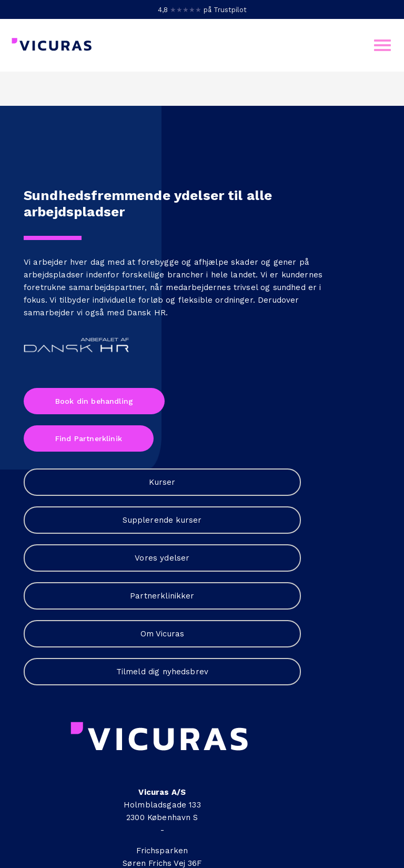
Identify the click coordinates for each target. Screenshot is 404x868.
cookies (230, 825)
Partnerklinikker (249, 334)
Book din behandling (94, 476)
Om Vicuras (249, 378)
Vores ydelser (249, 290)
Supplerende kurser (249, 245)
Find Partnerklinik (89, 514)
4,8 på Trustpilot (202, 10)
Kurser (249, 201)
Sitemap (202, 838)
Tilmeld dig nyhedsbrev (249, 422)
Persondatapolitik (127, 825)
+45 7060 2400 (344, 387)
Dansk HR (146, 387)
